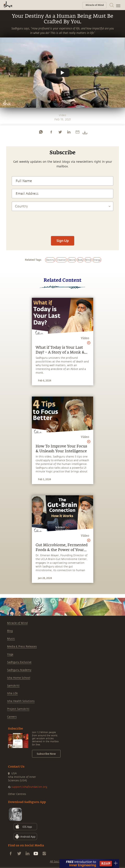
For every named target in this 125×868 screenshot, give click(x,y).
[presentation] (63, 222)
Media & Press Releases (22, 647)
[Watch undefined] (63, 73)
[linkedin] (69, 132)
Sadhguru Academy (19, 670)
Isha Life (12, 693)
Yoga (10, 654)
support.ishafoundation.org (29, 787)
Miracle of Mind (17, 623)
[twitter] (60, 132)
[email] (77, 132)
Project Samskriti (18, 709)
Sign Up (63, 241)
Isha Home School (19, 678)
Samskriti (13, 686)
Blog (10, 631)
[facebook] (51, 132)
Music (11, 639)
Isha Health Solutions (21, 701)
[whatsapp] (41, 132)
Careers (12, 717)
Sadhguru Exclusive (19, 662)
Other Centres (17, 794)
